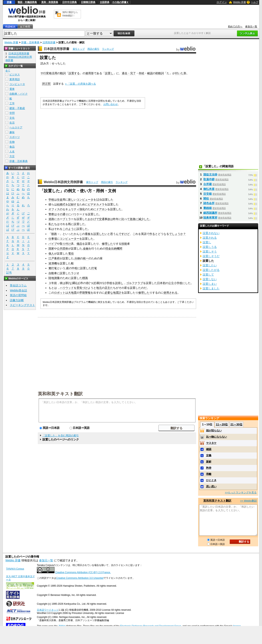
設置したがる (211, 270)
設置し (109, 73)
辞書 (9, 2)
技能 (124, 244)
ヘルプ (255, 2)
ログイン (222, 2)
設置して (208, 275)
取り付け (65, 244)
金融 (86, 248)
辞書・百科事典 (30, 42)
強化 (82, 209)
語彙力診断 (17, 300)
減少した (144, 219)
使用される (170, 293)
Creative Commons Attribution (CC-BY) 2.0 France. (83, 572)
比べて (126, 219)
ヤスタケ (211, 443)
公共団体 (62, 248)
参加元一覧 (251, 26)
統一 (86, 258)
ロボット (60, 293)
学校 (51, 200)
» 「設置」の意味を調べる (81, 84)
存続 (141, 73)
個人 (51, 254)
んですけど (123, 234)
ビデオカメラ (96, 204)
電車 (12, 89)
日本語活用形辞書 (56, 49)
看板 (88, 234)
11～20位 (222, 424)
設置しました (211, 288)
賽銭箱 (208, 208)
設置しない (210, 279)
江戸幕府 (54, 258)
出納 (114, 248)
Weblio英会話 (18, 290)
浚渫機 (53, 263)
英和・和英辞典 (50, 2)
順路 (54, 234)
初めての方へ (235, 26)
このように (70, 229)
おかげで (93, 219)
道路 (51, 219)
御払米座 (209, 189)
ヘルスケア (16, 127)
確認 (150, 73)
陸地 (51, 278)
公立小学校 (175, 283)
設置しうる (210, 247)
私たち (53, 224)
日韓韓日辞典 (88, 2)
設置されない (211, 233)
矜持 (209, 468)
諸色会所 (209, 203)
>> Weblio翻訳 (249, 501)
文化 (12, 118)
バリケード (78, 214)
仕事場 (53, 239)
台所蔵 (208, 184)
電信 (71, 254)
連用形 (90, 73)
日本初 (161, 283)
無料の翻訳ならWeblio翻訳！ (70, 14)
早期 (82, 293)
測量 (57, 278)
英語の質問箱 (18, 295)
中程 (75, 268)
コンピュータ (85, 200)
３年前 (53, 283)
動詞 (63, 73)
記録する (74, 204)
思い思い (211, 486)
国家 (51, 248)
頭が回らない (214, 431)
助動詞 (160, 73)
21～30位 (236, 424)
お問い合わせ (111, 104)
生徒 (60, 200)
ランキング (108, 49)
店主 (107, 288)
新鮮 (209, 462)
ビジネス (15, 75)
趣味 (12, 132)
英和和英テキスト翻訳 (60, 393)
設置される (210, 238)
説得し (119, 283)
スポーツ (15, 137)
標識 (85, 278)
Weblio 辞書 (240, 2)
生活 (12, 123)
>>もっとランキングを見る (241, 492)
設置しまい (210, 284)
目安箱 (208, 194)
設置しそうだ (211, 256)
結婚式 (61, 204)
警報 (88, 293)
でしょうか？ (177, 234)
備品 (79, 244)
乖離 (209, 474)
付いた (179, 73)
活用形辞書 (49, 42)
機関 (119, 248)
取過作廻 (209, 179)
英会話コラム (18, 285)
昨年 (116, 219)
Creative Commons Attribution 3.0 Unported (80, 578)
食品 (12, 147)
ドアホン (102, 209)
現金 (108, 248)
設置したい (100, 234)
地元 (99, 288)
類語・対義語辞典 (27, 2)
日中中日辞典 (70, 2)
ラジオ (75, 273)
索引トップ (79, 49)
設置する (74, 73)
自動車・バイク (19, 94)
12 (98, 200)
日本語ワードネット (48, 610)
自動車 (53, 273)
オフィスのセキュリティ (64, 209)
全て (8, 71)
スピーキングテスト (22, 305)
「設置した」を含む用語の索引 (60, 436)
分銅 (77, 258)
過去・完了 (129, 73)
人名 (12, 152)
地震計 (117, 293)
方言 (12, 156)
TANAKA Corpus (15, 569)
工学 (12, 103)
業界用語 (15, 79)
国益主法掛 (210, 174)
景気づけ (82, 288)
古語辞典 (105, 2)
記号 (9, 273)
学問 (12, 113)
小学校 (108, 283)
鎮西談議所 (210, 213)
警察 (51, 214)
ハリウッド (67, 288)
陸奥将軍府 (210, 218)
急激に (134, 219)
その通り (62, 214)
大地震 (72, 293)
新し (71, 200)
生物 (12, 142)
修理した (107, 244)
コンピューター (70, 239)
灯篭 (94, 268)
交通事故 (105, 219)
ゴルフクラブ (135, 283)
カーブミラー (65, 219)
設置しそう (210, 252)
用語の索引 (93, 49)
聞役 (206, 199)
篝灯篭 (53, 268)
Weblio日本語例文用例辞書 (63, 182)
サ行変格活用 (49, 73)
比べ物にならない (217, 437)
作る (152, 234)
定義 (209, 455)
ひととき (211, 480)
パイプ (53, 244)
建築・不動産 (17, 108)
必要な (109, 293)
